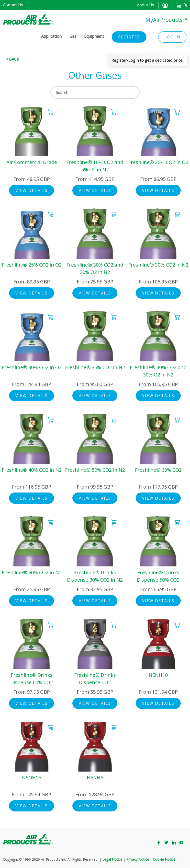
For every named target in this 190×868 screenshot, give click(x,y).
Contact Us (13, 5)
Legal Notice (112, 859)
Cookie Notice (164, 859)
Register (129, 37)
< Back (12, 59)
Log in (173, 37)
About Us (145, 5)
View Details (32, 190)
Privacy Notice (138, 859)
